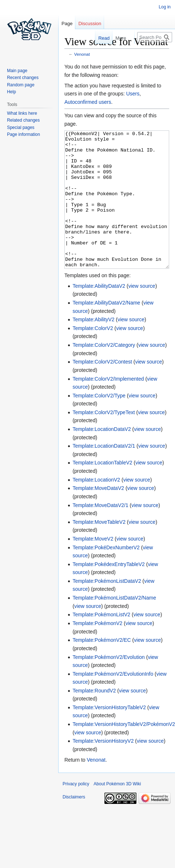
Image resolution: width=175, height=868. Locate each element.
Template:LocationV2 (96, 507)
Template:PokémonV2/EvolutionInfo (113, 701)
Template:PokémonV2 (97, 651)
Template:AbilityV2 (93, 347)
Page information (23, 134)
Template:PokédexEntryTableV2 (108, 592)
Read (99, 38)
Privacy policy (76, 811)
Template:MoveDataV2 (98, 515)
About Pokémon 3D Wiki (117, 811)
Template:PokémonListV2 (101, 642)
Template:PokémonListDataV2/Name (114, 625)
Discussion (90, 23)
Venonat (82, 54)
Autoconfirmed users (88, 102)
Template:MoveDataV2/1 (100, 533)
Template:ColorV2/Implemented (108, 406)
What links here (22, 113)
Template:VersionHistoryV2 (103, 768)
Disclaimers (74, 824)
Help (11, 92)
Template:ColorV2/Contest (102, 389)
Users (133, 94)
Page (67, 23)
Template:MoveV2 (93, 566)
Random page (21, 85)
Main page (17, 71)
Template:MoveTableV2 (99, 549)
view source (142, 313)
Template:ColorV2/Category (104, 372)
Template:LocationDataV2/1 (104, 473)
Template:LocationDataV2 (102, 456)
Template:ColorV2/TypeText (104, 440)
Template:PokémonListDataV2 (107, 608)
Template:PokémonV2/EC (102, 667)
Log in (165, 7)
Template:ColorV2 (93, 356)
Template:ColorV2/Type (99, 423)
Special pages (21, 127)
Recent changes (23, 78)
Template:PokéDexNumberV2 (106, 575)
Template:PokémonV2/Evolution (108, 684)
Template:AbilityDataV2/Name (106, 330)
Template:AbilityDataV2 (99, 313)
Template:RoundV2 (94, 718)
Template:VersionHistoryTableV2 (109, 735)
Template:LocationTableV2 (102, 490)
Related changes (23, 120)
